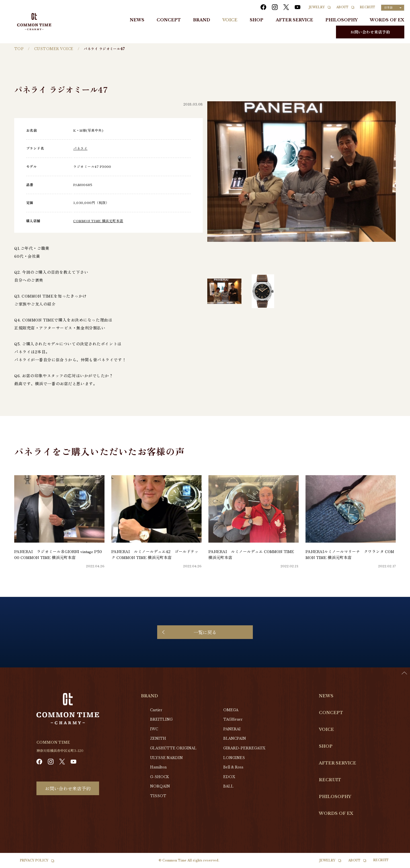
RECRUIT (368, 7)
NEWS (137, 20)
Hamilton (158, 767)
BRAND (202, 20)
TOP (19, 49)
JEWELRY (317, 7)
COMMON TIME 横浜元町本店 (98, 221)
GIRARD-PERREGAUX (244, 748)
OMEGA (231, 710)
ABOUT (342, 7)
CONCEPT (169, 20)
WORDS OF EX (387, 20)
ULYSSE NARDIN (166, 758)
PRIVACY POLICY (34, 860)
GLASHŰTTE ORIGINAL (173, 748)
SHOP (257, 20)
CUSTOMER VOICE (54, 49)
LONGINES (234, 758)
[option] (396, 864)
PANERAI (232, 729)
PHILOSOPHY (342, 20)
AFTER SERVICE (295, 20)
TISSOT (158, 796)
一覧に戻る (205, 632)
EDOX (229, 777)
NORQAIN (160, 786)
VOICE (230, 20)
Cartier (156, 710)
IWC (154, 729)
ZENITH (158, 738)
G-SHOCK (159, 777)
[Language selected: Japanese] (393, 8)
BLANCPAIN (235, 738)
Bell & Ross (233, 767)
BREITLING (161, 719)
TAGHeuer (233, 719)
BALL (228, 786)
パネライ (80, 148)
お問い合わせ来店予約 (370, 32)
